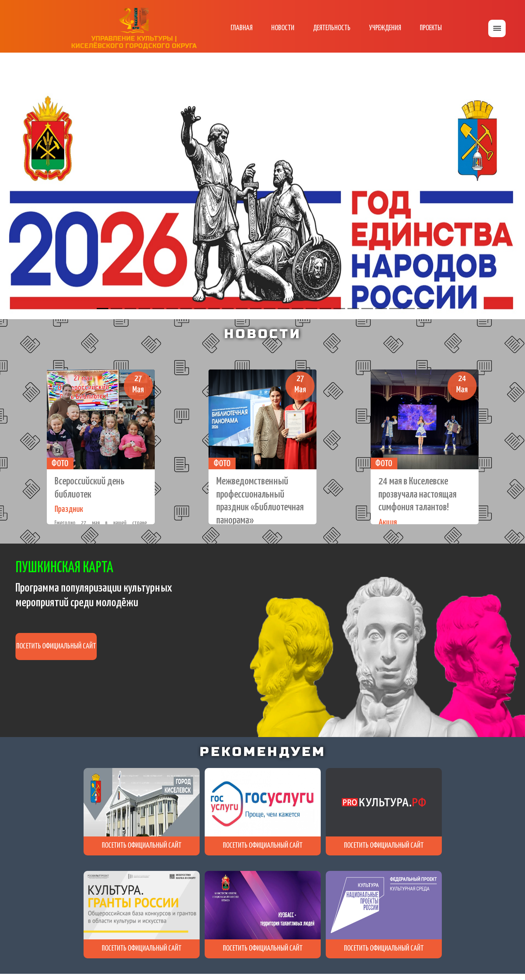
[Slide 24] (423, 309)
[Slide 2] (116, 309)
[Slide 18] (339, 309)
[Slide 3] (130, 309)
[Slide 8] (200, 309)
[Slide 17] (325, 309)
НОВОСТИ (283, 28)
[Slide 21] (381, 309)
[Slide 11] (242, 309)
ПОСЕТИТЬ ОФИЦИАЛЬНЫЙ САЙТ (56, 646)
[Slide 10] (228, 309)
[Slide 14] (284, 309)
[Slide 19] (353, 309)
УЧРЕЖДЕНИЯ (385, 28)
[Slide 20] (367, 309)
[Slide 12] (256, 309)
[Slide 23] (409, 309)
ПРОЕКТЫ (431, 28)
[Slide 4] (144, 309)
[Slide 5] (158, 309)
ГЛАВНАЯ (242, 28)
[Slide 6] (172, 309)
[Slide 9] (214, 309)
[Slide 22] (395, 309)
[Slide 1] (103, 309)
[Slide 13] (270, 309)
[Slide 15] (298, 309)
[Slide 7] (186, 309)
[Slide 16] (311, 309)
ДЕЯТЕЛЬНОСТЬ (332, 28)
